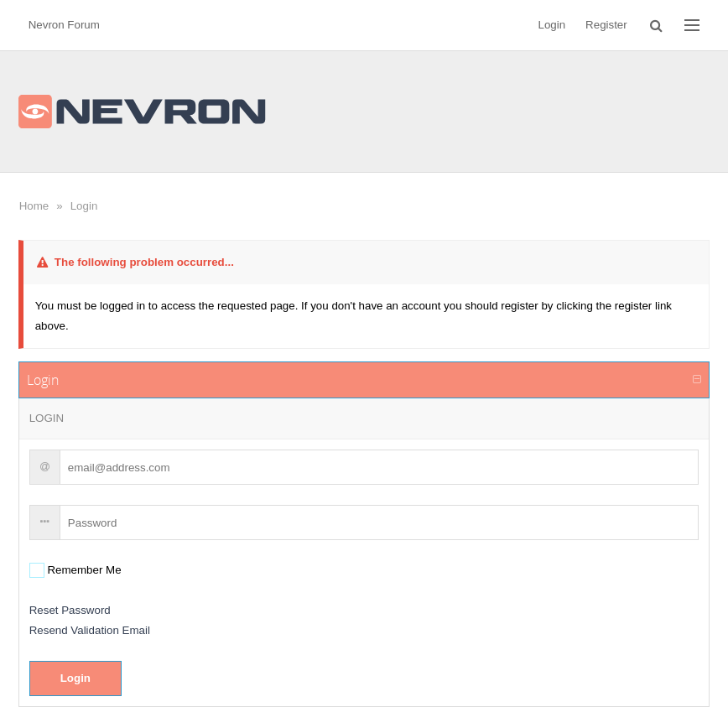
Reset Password (70, 610)
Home (34, 206)
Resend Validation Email (90, 630)
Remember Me (83, 570)
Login (84, 206)
